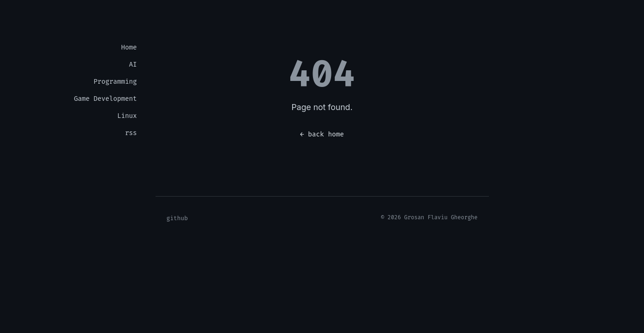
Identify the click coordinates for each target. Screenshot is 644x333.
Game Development (106, 99)
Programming (115, 82)
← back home (322, 134)
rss (131, 133)
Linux (127, 116)
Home (129, 47)
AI (133, 65)
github (177, 218)
